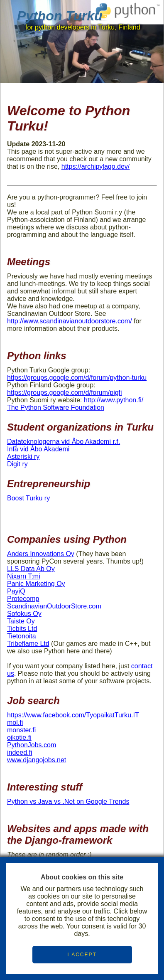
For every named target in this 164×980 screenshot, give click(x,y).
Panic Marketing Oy (36, 584)
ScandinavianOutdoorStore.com (54, 606)
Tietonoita (22, 636)
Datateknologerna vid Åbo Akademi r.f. (64, 442)
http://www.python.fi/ (114, 400)
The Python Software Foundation (56, 408)
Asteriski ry (23, 457)
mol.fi (15, 723)
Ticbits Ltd (22, 629)
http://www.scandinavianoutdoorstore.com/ (70, 321)
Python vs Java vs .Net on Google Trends (68, 801)
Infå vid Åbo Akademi (38, 449)
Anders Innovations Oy (41, 554)
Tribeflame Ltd (28, 644)
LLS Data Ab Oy (31, 569)
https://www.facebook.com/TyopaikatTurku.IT (73, 715)
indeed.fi (20, 752)
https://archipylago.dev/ (96, 166)
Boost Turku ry (28, 498)
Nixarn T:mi (24, 576)
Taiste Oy (21, 621)
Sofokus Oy (24, 614)
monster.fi (21, 730)
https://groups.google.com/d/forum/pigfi (65, 393)
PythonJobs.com (32, 745)
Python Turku (60, 16)
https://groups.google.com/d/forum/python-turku (77, 378)
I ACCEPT (82, 955)
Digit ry (17, 464)
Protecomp (23, 599)
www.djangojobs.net (37, 760)
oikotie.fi (19, 737)
